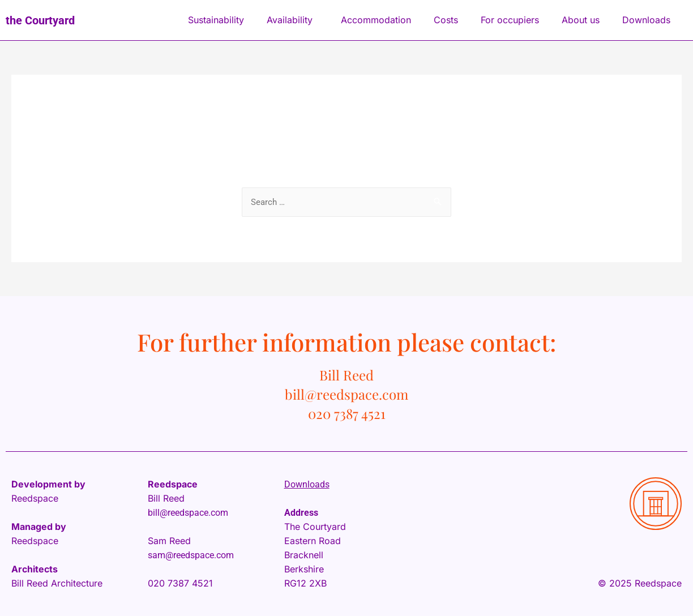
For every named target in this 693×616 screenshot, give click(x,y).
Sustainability (216, 20)
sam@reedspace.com (191, 555)
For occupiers (510, 20)
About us (581, 20)
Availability (292, 20)
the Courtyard (40, 20)
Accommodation (376, 20)
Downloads (649, 20)
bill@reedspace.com (188, 513)
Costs (446, 20)
